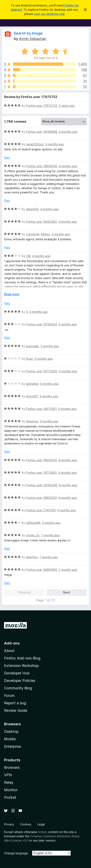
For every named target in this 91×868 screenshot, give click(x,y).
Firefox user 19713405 (41, 473)
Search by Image (28, 33)
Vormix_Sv (33, 535)
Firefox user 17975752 (42, 106)
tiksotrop (32, 421)
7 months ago (50, 535)
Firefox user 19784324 (41, 324)
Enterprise (12, 746)
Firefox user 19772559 (42, 371)
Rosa (29, 359)
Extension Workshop (21, 666)
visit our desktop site (49, 14)
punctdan (32, 346)
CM (28, 256)
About (9, 651)
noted (42, 832)
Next (67, 592)
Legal (41, 824)
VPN (8, 775)
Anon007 (32, 396)
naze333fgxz (35, 144)
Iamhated (32, 384)
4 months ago (68, 132)
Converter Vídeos (38, 234)
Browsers (12, 767)
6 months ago (68, 460)
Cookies (26, 824)
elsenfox (32, 557)
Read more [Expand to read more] (12, 294)
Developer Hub (17, 673)
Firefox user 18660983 (42, 570)
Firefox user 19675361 (41, 409)
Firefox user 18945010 (41, 460)
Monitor (11, 790)
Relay (9, 782)
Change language (16, 853)
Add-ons (12, 643)
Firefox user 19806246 (42, 166)
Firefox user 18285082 (41, 222)
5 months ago (68, 324)
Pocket (10, 797)
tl (27, 312)
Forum (9, 696)
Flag (7, 158)
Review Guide (16, 710)
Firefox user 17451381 (41, 510)
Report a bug (15, 703)
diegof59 (32, 209)
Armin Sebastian (33, 39)
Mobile (10, 739)
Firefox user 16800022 (41, 498)
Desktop (11, 731)
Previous (24, 592)
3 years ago (67, 106)
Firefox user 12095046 (42, 485)
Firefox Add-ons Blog (22, 658)
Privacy (9, 824)
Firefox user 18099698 (42, 132)
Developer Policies (20, 681)
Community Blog (18, 688)
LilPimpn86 (33, 523)
